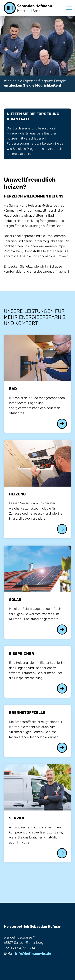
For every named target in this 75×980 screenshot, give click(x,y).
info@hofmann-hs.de (33, 953)
